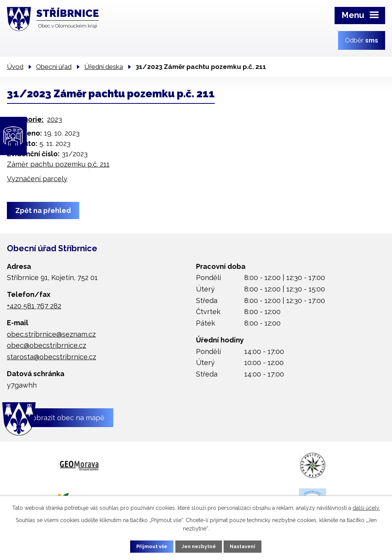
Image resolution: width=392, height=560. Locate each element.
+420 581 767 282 (34, 306)
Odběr (362, 40)
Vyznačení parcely (37, 179)
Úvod (15, 67)
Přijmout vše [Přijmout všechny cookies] (146, 546)
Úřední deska (104, 67)
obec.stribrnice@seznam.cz (51, 334)
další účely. (366, 507)
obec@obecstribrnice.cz (47, 345)
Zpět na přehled (45, 210)
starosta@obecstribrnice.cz (51, 357)
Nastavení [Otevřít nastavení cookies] (249, 546)
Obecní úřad (54, 67)
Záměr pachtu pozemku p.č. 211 (58, 164)
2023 (55, 119)
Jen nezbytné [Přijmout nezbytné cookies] (199, 546)
